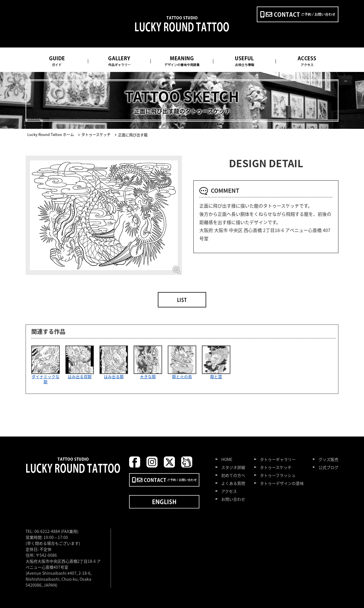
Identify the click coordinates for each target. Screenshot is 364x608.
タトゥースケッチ (276, 467)
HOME (227, 459)
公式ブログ (328, 467)
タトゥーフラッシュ (278, 475)
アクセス (229, 491)
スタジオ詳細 (233, 467)
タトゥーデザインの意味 (282, 483)
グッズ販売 (328, 459)
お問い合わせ (233, 499)
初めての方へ (233, 475)
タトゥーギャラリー (278, 459)
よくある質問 (233, 483)
